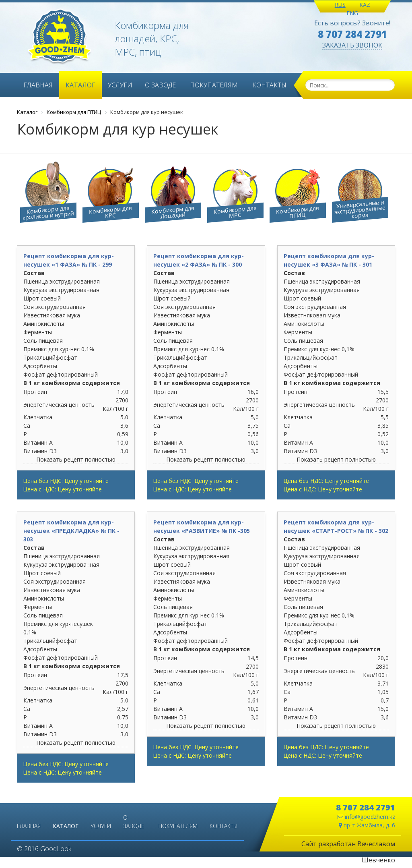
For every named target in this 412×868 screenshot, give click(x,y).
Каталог (80, 85)
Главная (38, 85)
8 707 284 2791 (352, 34)
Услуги (120, 85)
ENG (352, 13)
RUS (340, 5)
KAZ (365, 5)
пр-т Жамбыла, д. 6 (367, 825)
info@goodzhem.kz (366, 817)
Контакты (269, 85)
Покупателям (214, 85)
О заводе (160, 85)
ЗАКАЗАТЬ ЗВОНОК (352, 45)
